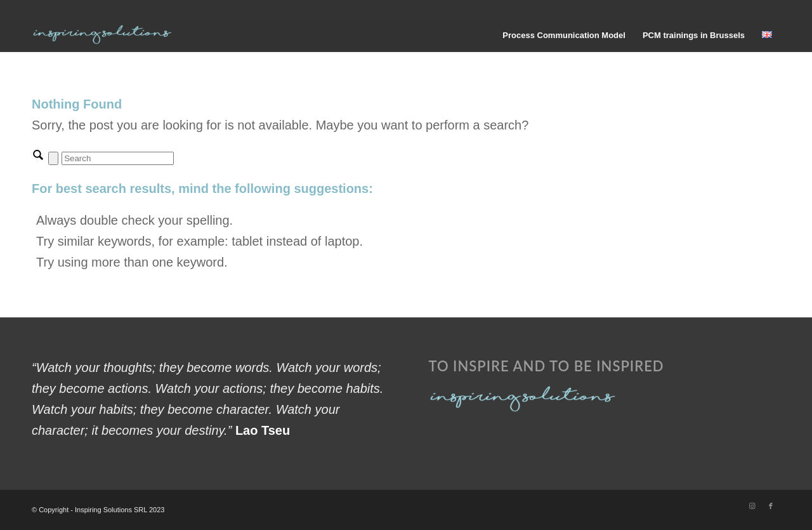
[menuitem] (564, 36)
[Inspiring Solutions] (103, 36)
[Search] (118, 158)
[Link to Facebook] (771, 506)
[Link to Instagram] (752, 506)
